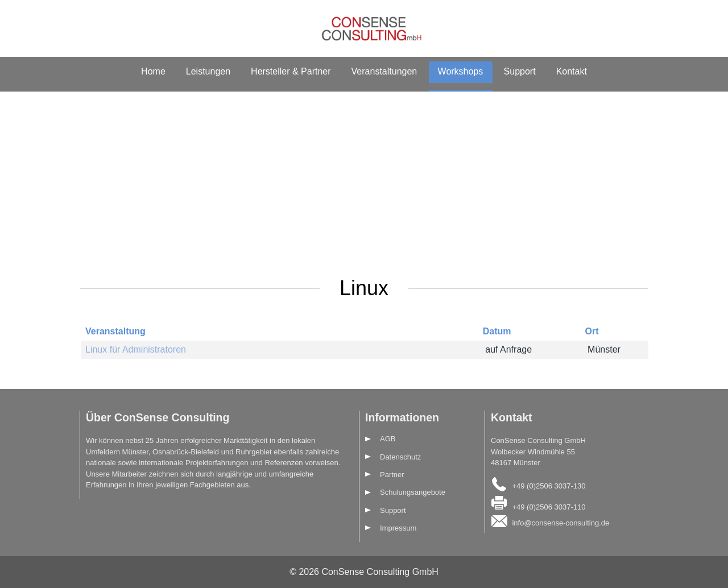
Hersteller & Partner (291, 71)
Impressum (398, 528)
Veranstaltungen (384, 71)
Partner (392, 475)
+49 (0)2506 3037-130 (549, 485)
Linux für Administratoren (136, 349)
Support (520, 71)
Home (153, 71)
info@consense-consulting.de (561, 523)
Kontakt (572, 71)
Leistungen (208, 71)
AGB (388, 439)
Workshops (461, 71)
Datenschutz (400, 457)
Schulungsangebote (413, 492)
